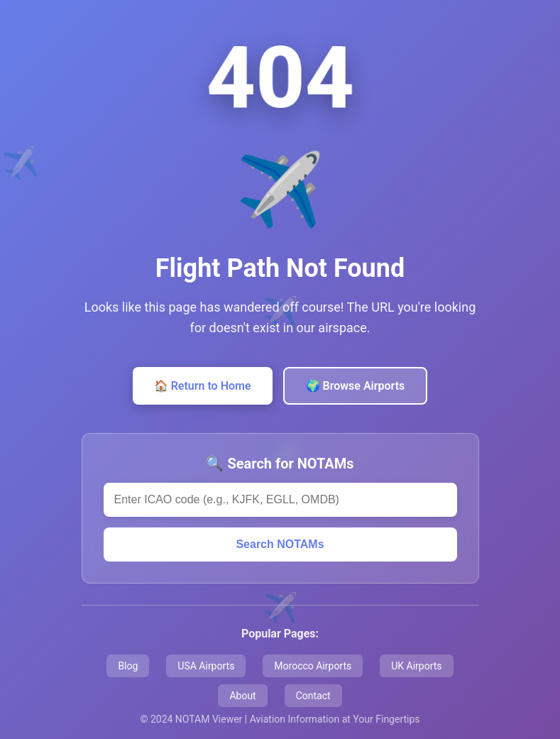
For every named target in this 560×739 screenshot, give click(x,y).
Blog (128, 666)
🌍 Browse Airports (356, 386)
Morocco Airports (313, 666)
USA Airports (206, 666)
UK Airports (416, 666)
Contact (313, 696)
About (242, 696)
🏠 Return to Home (203, 386)
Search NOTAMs (280, 544)
